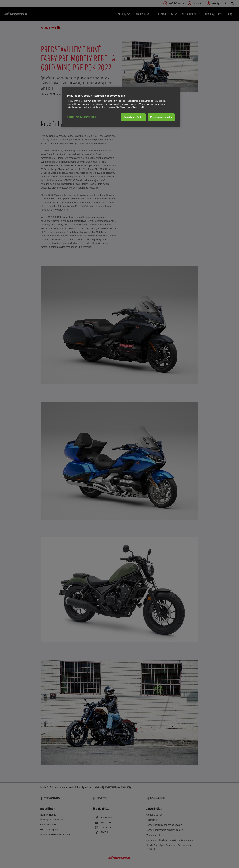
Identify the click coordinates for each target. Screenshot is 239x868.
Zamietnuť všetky (133, 117)
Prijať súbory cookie (161, 117)
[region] (121, 107)
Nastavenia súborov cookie (82, 117)
